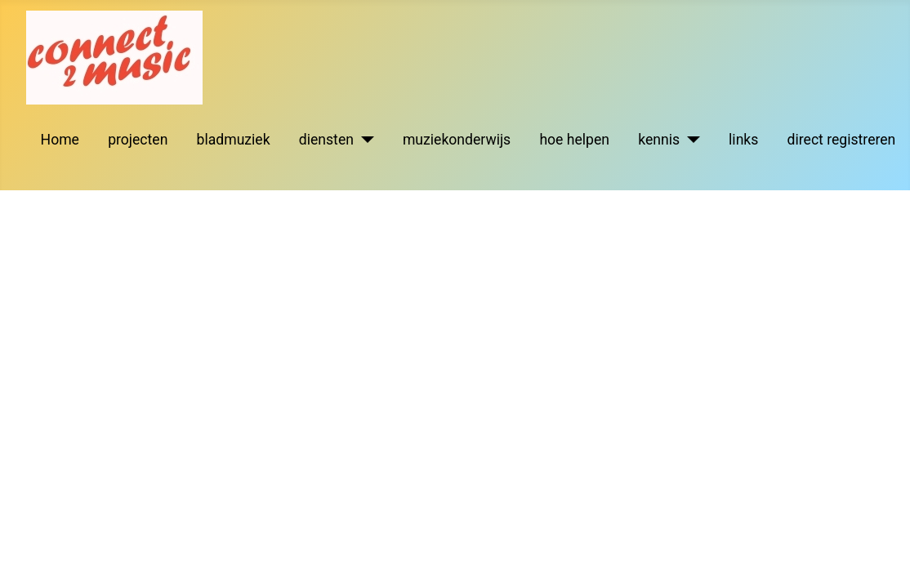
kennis (659, 140)
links (743, 140)
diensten (326, 140)
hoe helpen (574, 140)
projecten (138, 140)
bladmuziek (234, 140)
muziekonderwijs (457, 140)
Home (60, 140)
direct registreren (842, 140)
